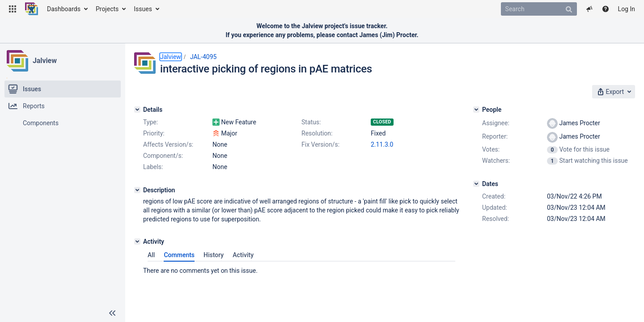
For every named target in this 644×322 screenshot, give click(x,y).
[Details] (137, 110)
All (151, 255)
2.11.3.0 (382, 144)
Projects (107, 9)
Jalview (45, 61)
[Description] (137, 190)
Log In (627, 9)
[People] (476, 110)
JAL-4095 (203, 57)
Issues (143, 9)
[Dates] (476, 184)
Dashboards (64, 9)
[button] (13, 9)
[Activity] (137, 241)
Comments (179, 255)
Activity (243, 255)
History (214, 255)
